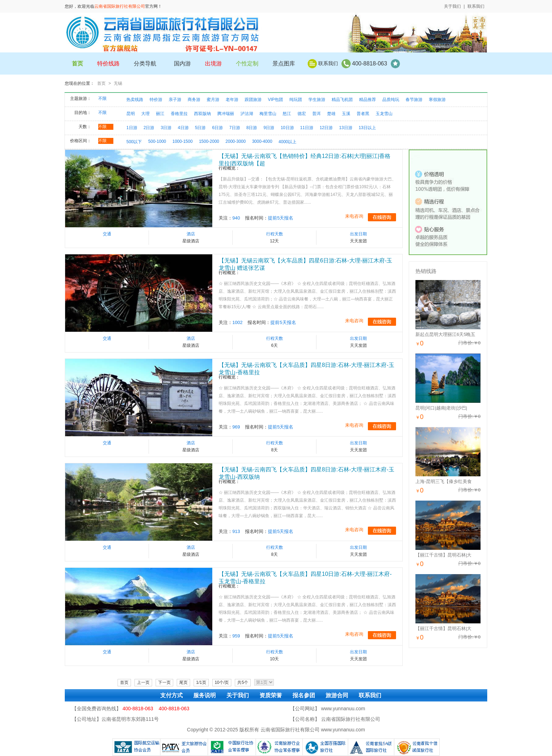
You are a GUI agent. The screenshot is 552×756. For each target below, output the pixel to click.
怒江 (287, 114)
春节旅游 (414, 100)
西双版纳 (202, 114)
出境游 (213, 63)
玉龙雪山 (384, 114)
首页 (101, 83)
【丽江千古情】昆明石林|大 (443, 555)
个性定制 (247, 63)
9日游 (269, 128)
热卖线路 (135, 100)
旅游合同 (337, 695)
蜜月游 (213, 100)
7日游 (235, 128)
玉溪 (346, 114)
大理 (145, 114)
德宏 (302, 114)
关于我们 (452, 6)
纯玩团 (296, 100)
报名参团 (304, 695)
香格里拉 (179, 114)
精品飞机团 (342, 100)
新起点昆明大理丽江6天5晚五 (445, 334)
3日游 (166, 128)
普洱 (316, 114)
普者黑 (363, 114)
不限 (102, 99)
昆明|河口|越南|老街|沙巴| (441, 408)
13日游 (346, 128)
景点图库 (284, 63)
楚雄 (331, 114)
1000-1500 (183, 141)
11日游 (307, 128)
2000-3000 (236, 141)
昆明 (131, 114)
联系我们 (476, 6)
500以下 (134, 142)
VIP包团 (275, 100)
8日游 (252, 128)
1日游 (132, 128)
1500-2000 (209, 141)
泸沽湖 (247, 114)
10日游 (287, 128)
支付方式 (171, 695)
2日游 (149, 128)
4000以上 (287, 142)
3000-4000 (262, 141)
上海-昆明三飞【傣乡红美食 (444, 481)
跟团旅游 (253, 100)
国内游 (182, 63)
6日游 (217, 128)
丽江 (160, 114)
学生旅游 (317, 100)
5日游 (200, 128)
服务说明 (205, 695)
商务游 (194, 100)
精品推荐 (368, 100)
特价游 (156, 100)
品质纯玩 (391, 100)
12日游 (326, 128)
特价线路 (108, 63)
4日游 (183, 128)
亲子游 (175, 100)
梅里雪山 (268, 114)
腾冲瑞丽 (226, 114)
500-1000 (157, 141)
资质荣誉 (271, 695)
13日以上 (367, 128)
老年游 (232, 100)
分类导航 (145, 63)
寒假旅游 (437, 100)
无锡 (118, 83)
